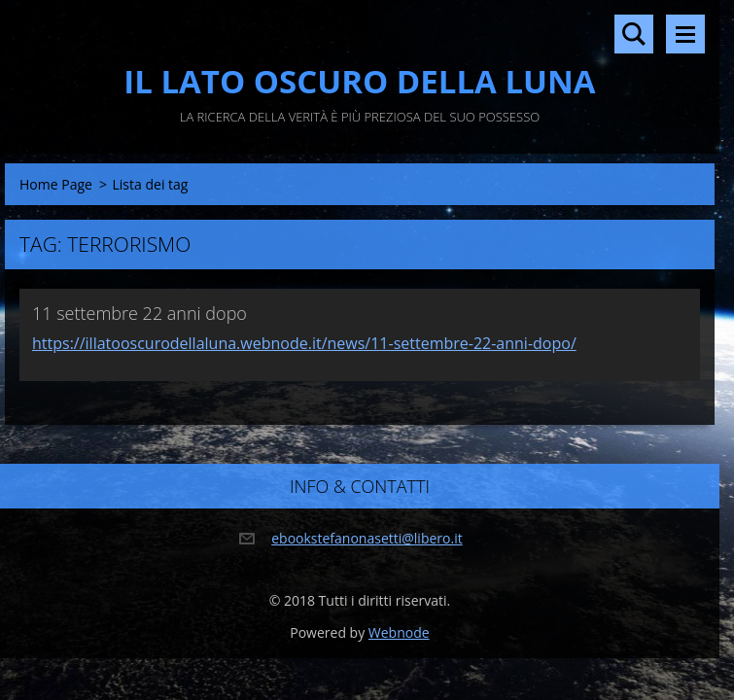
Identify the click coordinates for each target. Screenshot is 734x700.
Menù (685, 34)
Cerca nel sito (634, 34)
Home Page (56, 184)
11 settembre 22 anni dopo (140, 313)
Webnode (399, 632)
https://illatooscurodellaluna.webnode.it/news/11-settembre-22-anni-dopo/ (304, 343)
